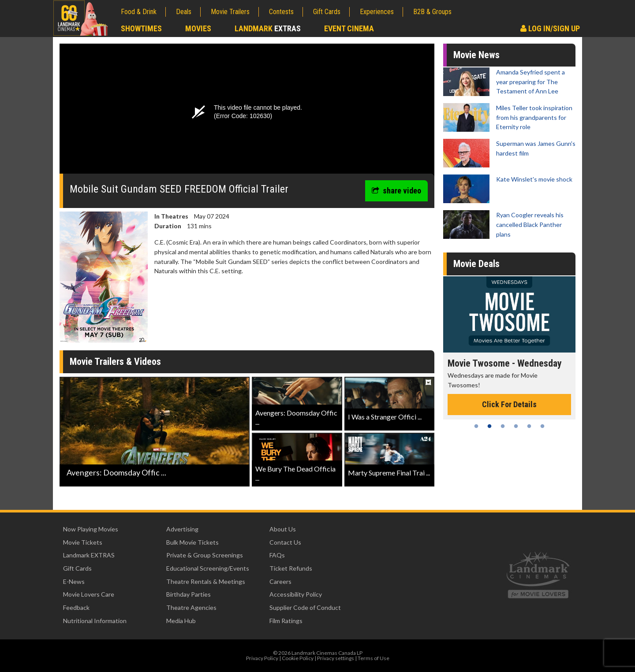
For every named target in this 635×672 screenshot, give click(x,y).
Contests (281, 12)
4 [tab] (516, 426)
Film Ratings (286, 621)
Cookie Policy (298, 658)
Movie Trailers (230, 12)
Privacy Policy (262, 658)
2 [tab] (489, 426)
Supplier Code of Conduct (305, 607)
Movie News (476, 55)
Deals (184, 12)
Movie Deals (476, 264)
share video (396, 191)
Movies (198, 28)
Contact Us (285, 542)
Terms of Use (374, 658)
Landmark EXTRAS (89, 555)
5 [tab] (529, 426)
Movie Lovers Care (89, 594)
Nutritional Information (95, 621)
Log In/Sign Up (550, 28)
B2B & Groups (432, 12)
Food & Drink (139, 12)
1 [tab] (476, 426)
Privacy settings (336, 658)
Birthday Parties (189, 594)
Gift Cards (327, 12)
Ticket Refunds (291, 568)
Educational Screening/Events (208, 568)
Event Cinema (349, 28)
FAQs (277, 555)
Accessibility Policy (296, 594)
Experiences (377, 12)
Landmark (268, 28)
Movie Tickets (83, 542)
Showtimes (141, 28)
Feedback (76, 607)
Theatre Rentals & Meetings (206, 581)
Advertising (182, 529)
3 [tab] (503, 426)
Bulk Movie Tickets (192, 542)
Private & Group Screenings (205, 555)
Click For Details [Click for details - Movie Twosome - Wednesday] (509, 404)
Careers (280, 581)
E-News (74, 581)
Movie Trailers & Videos (115, 362)
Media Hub (181, 621)
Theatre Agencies (191, 607)
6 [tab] (542, 426)
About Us (283, 529)
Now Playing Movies (91, 529)
